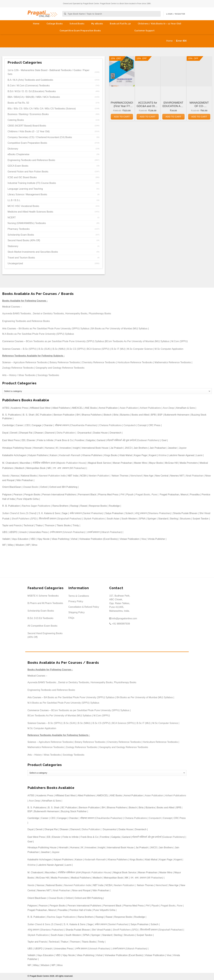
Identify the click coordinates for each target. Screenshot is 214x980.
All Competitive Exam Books (42, 626)
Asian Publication (129, 408)
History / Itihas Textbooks (22, 375)
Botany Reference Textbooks (65, 362)
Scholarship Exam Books (21, 235)
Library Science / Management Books (27, 194)
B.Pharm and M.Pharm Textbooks (45, 603)
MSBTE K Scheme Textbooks (43, 596)
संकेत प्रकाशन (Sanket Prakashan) (86, 513)
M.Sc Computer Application (169, 349)
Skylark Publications (94, 519)
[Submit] (65, 14)
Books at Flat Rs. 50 (120, 24)
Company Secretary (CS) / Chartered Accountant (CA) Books (40, 137)
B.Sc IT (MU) (118, 349)
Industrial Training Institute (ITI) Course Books (32, 183)
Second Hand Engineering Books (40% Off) (45, 635)
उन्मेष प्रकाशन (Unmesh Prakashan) (67, 532)
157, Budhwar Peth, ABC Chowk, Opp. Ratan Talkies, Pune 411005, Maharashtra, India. (120, 603)
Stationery (13, 246)
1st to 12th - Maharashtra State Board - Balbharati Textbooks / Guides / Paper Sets (48, 72)
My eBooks (97, 24)
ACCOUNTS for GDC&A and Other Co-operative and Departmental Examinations (148, 105)
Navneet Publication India (52, 476)
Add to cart (122, 117)
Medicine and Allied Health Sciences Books (30, 212)
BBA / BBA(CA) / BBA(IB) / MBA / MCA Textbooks (34, 97)
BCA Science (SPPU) (98, 349)
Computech (130, 425)
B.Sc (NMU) (59, 349)
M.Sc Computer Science (140, 349)
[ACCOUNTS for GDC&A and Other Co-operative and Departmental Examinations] (148, 71)
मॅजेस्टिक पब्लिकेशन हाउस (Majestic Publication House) (59, 463)
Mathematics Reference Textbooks (173, 362)
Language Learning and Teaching (25, 189)
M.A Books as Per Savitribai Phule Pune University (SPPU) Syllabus (38, 334)
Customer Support (144, 31)
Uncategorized (15, 263)
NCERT (12, 218)
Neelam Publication (99, 476)
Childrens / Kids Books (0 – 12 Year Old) (159, 24)
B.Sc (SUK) (45, 349)
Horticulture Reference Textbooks (135, 362)
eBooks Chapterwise (19, 154)
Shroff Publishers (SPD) (24, 519)
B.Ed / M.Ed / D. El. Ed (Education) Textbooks (32, 91)
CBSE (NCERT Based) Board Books (27, 126)
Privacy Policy (76, 601)
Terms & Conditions (79, 596)
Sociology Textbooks (48, 375)
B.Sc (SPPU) (30, 349)
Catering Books (16, 120)
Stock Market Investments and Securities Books (33, 252)
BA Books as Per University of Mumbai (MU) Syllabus (119, 329)
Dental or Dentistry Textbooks (49, 314)
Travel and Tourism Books (21, 258)
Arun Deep (168, 408)
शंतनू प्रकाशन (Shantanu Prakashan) (153, 513)
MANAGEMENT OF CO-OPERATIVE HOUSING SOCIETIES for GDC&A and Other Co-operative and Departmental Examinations (199, 105)
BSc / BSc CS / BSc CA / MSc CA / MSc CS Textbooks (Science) (42, 109)
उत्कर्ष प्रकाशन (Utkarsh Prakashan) (104, 532)
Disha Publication (66, 433)
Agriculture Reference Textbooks (31, 362)
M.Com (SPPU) (180, 341)
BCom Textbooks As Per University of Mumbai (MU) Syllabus (137, 341)
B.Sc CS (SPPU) (76, 349)
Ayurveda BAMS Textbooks (17, 314)
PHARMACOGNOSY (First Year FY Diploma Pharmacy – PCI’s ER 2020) (122, 105)
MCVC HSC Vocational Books (23, 206)
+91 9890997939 (120, 624)
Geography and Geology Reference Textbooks (60, 368)
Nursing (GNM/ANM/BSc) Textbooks (27, 223)
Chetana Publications (110, 425)
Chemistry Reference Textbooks (99, 362)
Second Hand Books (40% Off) (24, 240)
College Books (55, 24)
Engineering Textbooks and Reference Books (31, 160)
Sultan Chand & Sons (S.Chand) (19, 513)
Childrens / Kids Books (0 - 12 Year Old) (29, 131)
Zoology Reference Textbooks (18, 368)
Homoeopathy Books (76, 314)
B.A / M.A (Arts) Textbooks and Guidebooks (30, 80)
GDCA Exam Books (18, 166)
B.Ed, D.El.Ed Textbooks (40, 618)
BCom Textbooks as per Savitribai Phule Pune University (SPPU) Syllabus (65, 341)
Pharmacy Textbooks (19, 229)
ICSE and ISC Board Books (22, 177)
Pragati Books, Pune (146, 495)
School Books (77, 24)
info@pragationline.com (123, 618)
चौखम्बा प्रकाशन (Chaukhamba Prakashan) (76, 425)
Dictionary (13, 149)
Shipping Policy (76, 612)
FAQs (71, 618)
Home (36, 24)
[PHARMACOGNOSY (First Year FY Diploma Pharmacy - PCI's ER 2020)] (122, 71)
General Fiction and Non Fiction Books (28, 172)
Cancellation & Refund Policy (84, 607)
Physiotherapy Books (100, 314)
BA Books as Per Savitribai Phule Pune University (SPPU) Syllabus (54, 329)
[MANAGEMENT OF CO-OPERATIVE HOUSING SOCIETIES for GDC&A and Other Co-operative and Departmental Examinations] (199, 71)
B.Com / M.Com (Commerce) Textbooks (29, 86)
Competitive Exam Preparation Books (80, 31)
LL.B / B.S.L (14, 200)
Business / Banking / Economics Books (28, 114)
